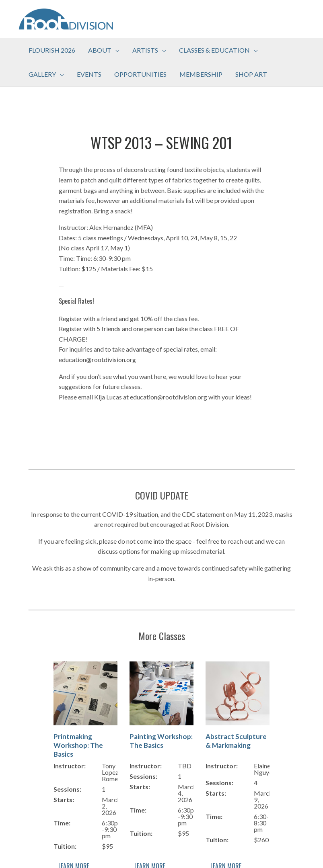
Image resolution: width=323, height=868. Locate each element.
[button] (104, 50)
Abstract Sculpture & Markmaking (236, 741)
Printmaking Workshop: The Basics (78, 745)
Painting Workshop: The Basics (161, 741)
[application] (115, 50)
